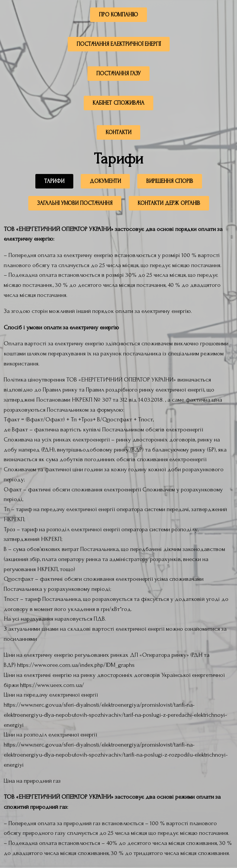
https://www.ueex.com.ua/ (52, 685)
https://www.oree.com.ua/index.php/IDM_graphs (76, 665)
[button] (54, 183)
